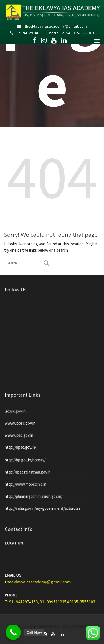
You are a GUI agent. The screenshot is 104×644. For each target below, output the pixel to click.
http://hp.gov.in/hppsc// (26, 459)
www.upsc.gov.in (21, 432)
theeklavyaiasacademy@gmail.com (56, 26)
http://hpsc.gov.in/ (22, 443)
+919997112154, (57, 33)
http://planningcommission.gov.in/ (35, 493)
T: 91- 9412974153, (24, 597)
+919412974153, (30, 33)
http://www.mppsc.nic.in (27, 482)
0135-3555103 (83, 33)
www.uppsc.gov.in (22, 420)
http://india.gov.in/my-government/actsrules (43, 504)
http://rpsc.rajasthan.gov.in (29, 470)
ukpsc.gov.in (17, 409)
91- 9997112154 (54, 597)
